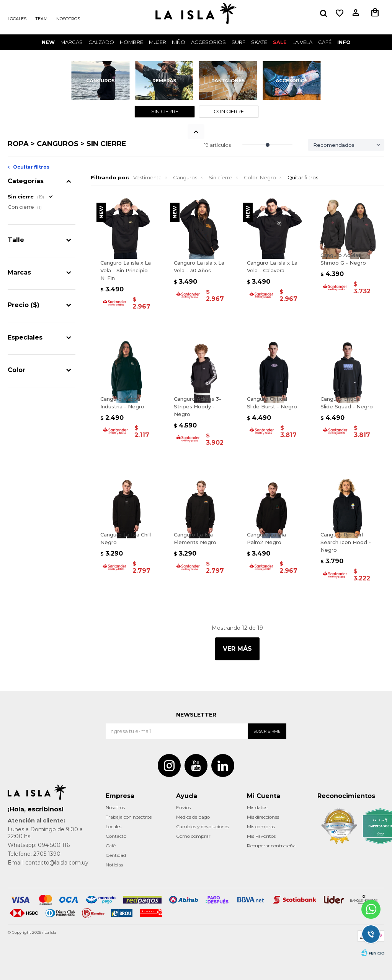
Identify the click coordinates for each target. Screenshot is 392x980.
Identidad (116, 855)
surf (238, 42)
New (48, 42)
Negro (260, 177)
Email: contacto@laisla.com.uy (48, 863)
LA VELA (302, 42)
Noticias (114, 865)
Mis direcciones (263, 817)
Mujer (158, 42)
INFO (344, 42)
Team (41, 19)
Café (111, 846)
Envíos (183, 807)
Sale (280, 42)
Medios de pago (193, 817)
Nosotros (68, 19)
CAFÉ (325, 42)
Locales (17, 19)
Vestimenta (147, 177)
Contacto (116, 836)
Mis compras (261, 826)
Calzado (101, 42)
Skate (259, 42)
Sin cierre (220, 177)
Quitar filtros (303, 177)
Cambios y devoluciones (203, 826)
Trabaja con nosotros (129, 817)
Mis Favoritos (261, 836)
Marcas (72, 42)
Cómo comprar (193, 836)
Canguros (185, 177)
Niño (179, 42)
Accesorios (208, 42)
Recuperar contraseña (271, 846)
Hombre (131, 42)
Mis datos (257, 807)
